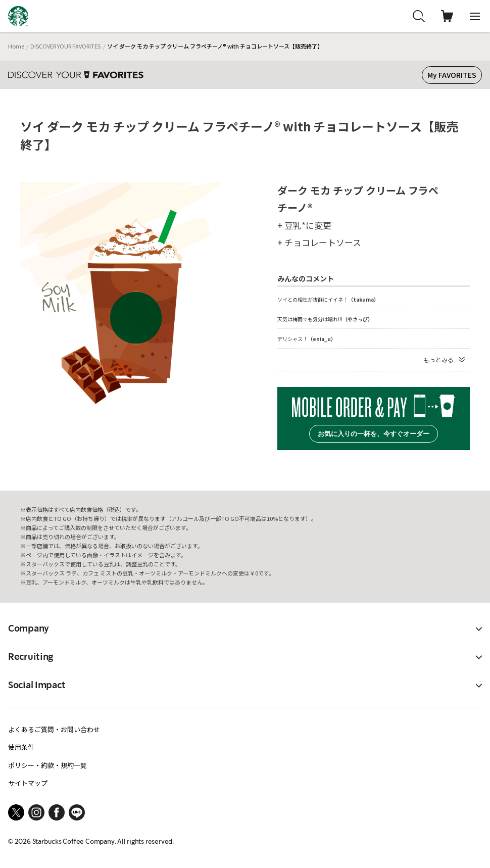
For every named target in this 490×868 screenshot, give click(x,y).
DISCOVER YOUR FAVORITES (65, 46)
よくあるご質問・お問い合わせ (54, 729)
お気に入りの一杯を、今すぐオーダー (374, 434)
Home (16, 46)
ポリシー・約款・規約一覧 (47, 765)
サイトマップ (28, 783)
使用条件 (21, 747)
